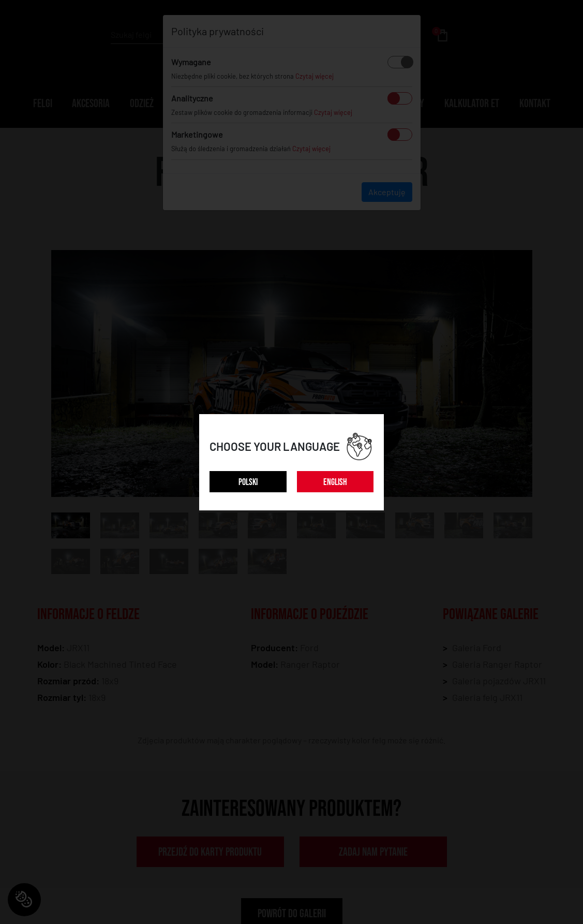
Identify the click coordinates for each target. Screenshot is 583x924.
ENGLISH (335, 482)
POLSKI (248, 482)
